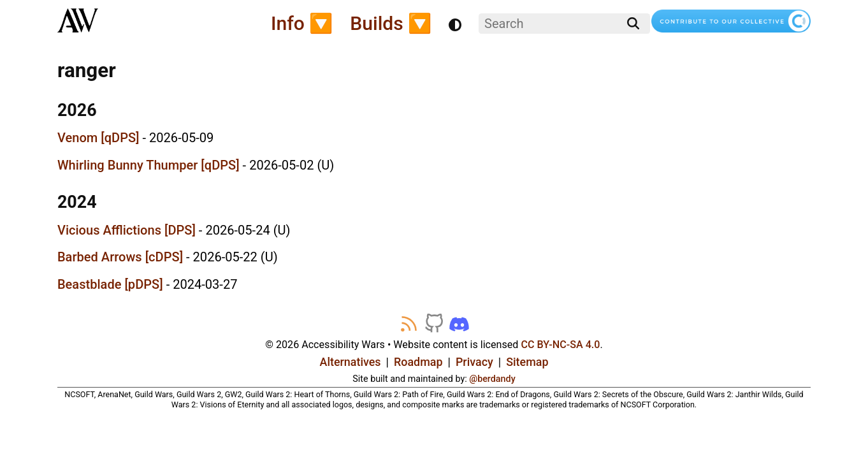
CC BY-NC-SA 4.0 (560, 345)
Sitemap (527, 362)
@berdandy (492, 379)
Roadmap (418, 362)
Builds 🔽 (391, 23)
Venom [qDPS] (98, 138)
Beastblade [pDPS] (110, 284)
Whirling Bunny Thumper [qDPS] (148, 165)
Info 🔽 (302, 23)
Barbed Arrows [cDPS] (120, 257)
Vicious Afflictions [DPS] (127, 230)
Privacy (474, 362)
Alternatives (351, 362)
